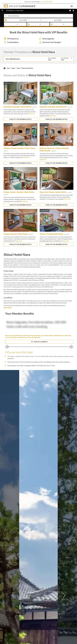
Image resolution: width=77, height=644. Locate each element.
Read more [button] (31, 117)
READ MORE (8, 311)
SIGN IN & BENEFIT (39, 345)
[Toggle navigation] (72, 6)
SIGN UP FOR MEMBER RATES (20, 122)
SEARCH (38, 27)
